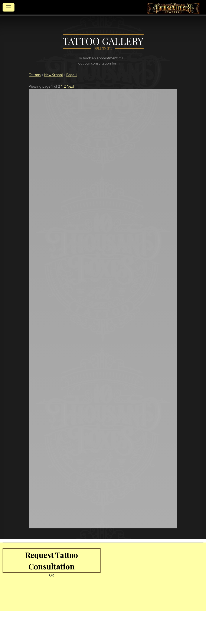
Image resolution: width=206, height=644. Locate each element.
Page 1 (72, 75)
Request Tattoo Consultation (52, 560)
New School (53, 75)
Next (70, 86)
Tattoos (35, 75)
